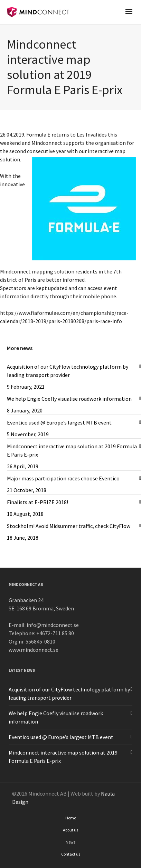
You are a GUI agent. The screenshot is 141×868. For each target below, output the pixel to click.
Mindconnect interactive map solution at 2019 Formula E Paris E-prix (72, 450)
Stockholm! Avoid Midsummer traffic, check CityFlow (69, 526)
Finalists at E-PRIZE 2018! (37, 502)
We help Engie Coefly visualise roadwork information (69, 399)
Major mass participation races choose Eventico (63, 478)
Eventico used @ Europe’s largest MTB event (59, 422)
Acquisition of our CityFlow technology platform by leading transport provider (68, 371)
